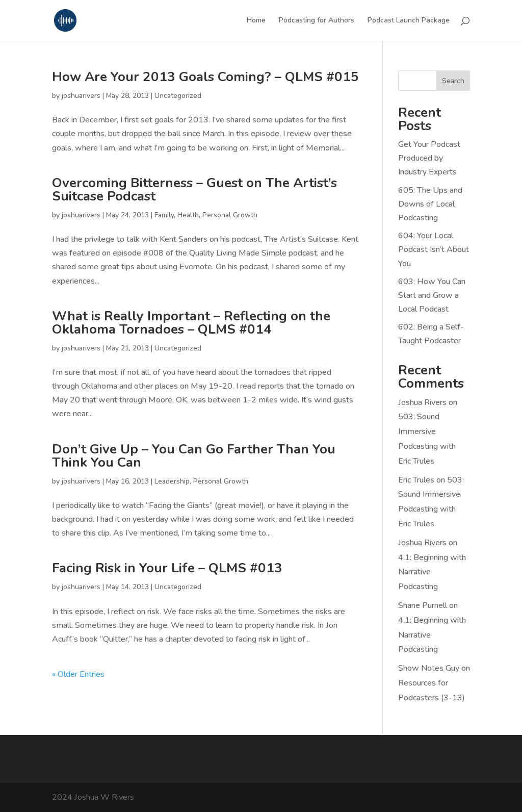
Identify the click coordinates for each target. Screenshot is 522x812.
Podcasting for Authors (317, 21)
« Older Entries (78, 674)
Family (164, 215)
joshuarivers (81, 96)
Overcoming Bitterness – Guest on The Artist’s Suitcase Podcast (194, 189)
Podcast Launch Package (409, 21)
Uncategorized (178, 96)
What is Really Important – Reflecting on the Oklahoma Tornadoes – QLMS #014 (191, 323)
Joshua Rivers (422, 402)
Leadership (172, 481)
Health (188, 215)
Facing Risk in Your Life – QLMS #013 (167, 568)
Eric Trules (416, 480)
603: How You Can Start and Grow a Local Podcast (432, 295)
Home (256, 21)
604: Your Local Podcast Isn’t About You (434, 249)
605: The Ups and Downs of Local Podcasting (430, 204)
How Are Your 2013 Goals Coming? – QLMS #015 (205, 77)
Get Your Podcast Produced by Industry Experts (429, 158)
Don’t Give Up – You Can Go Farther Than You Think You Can (194, 456)
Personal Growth (230, 215)
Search (453, 81)
